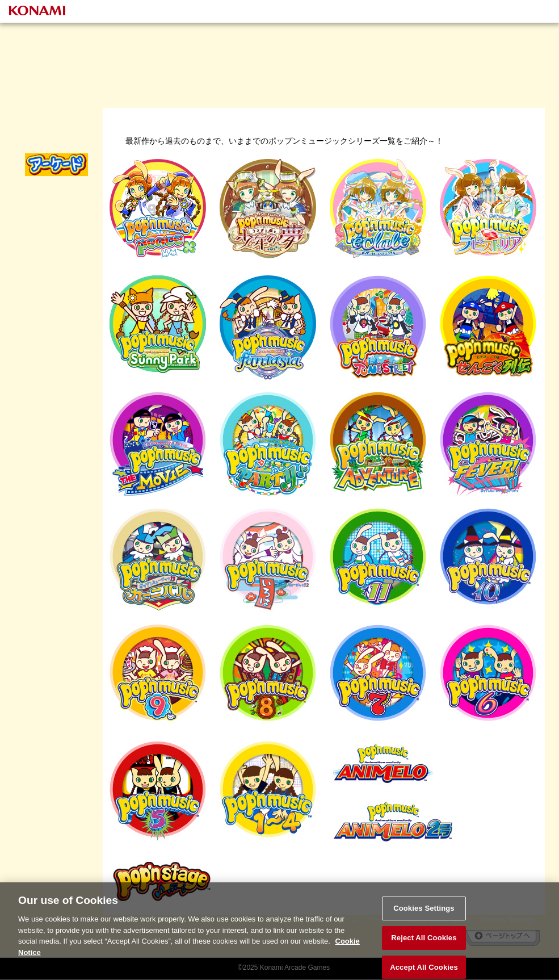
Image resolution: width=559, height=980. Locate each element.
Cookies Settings (424, 915)
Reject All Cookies (424, 944)
